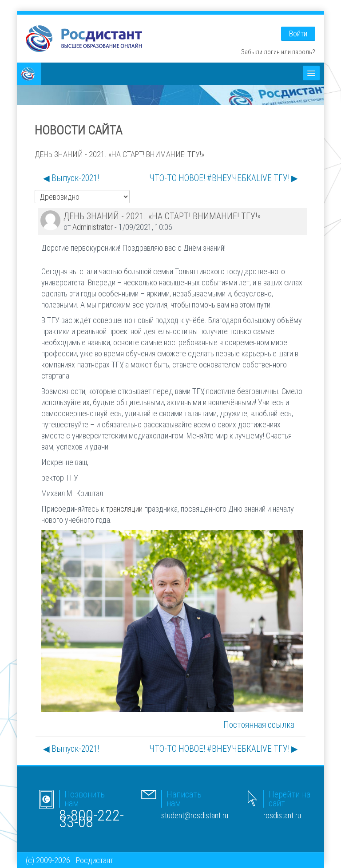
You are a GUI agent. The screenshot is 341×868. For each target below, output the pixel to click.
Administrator (93, 227)
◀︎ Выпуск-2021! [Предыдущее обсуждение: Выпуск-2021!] (71, 178)
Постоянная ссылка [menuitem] (259, 725)
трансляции (124, 509)
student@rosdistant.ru (195, 815)
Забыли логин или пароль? (278, 52)
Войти (298, 34)
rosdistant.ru (282, 815)
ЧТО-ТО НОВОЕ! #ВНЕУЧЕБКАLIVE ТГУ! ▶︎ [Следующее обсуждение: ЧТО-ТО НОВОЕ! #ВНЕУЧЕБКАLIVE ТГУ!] (224, 178)
